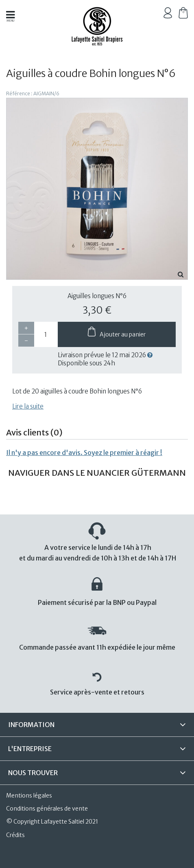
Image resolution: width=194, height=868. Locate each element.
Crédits (15, 835)
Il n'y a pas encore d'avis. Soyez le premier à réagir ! (84, 453)
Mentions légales (29, 795)
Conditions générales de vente (47, 809)
